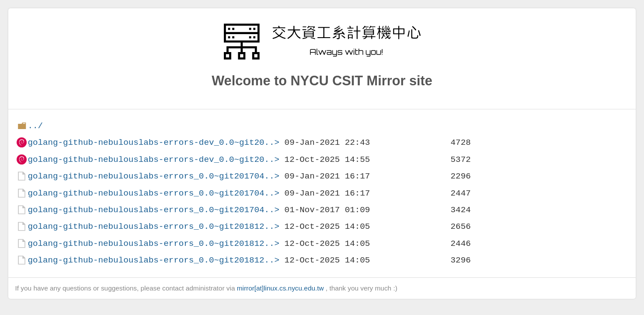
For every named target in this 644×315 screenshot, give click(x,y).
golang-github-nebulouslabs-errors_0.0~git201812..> (153, 226)
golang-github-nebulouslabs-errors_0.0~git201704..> (153, 176)
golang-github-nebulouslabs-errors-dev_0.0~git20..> (153, 142)
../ (35, 126)
